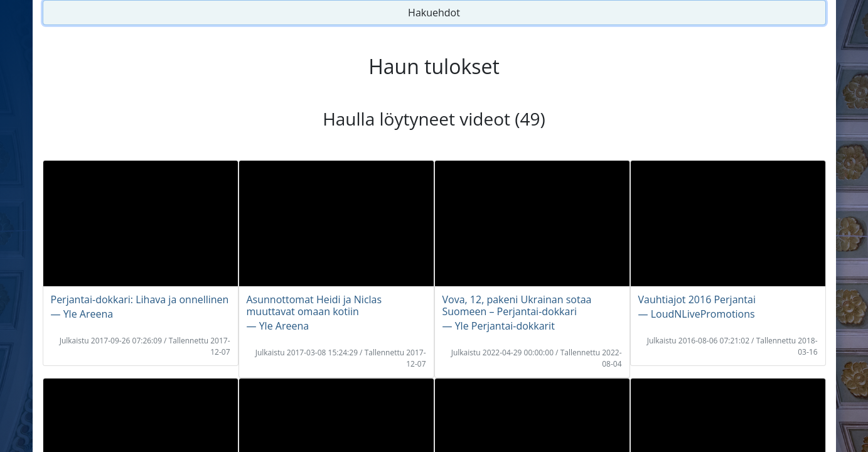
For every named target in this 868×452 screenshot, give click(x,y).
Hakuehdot (434, 13)
